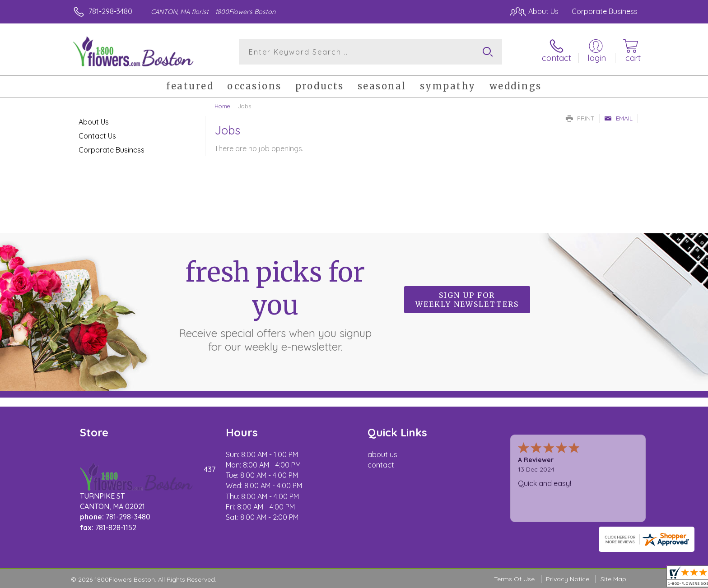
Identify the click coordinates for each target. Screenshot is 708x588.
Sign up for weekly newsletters (467, 300)
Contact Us (97, 136)
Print (580, 118)
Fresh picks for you (275, 305)
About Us (94, 122)
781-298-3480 (110, 11)
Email (618, 118)
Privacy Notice (568, 579)
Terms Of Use (514, 579)
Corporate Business (112, 150)
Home (222, 106)
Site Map (613, 579)
